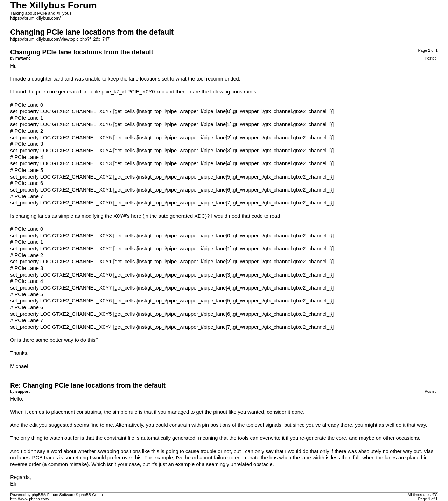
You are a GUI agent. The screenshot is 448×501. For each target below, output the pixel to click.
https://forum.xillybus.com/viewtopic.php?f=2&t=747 (60, 39)
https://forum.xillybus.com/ (35, 18)
